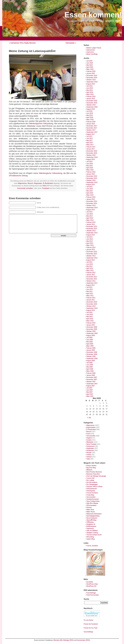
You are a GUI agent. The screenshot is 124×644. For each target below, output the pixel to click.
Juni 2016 (90, 164)
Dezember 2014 (92, 201)
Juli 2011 (89, 287)
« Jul (89, 418)
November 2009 (92, 329)
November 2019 (92, 78)
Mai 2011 (90, 291)
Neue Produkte (91, 444)
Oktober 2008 (91, 356)
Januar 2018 (91, 124)
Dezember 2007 (92, 377)
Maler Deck (90, 510)
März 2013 (90, 245)
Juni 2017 (90, 138)
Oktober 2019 (91, 80)
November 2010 (92, 304)
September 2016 (92, 157)
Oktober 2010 (91, 306)
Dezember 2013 (92, 226)
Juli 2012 (89, 262)
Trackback (46, 188)
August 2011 (90, 285)
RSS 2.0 (46, 186)
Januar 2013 (91, 250)
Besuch (30, 183)
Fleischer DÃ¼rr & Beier (95, 487)
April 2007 (90, 394)
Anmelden (90, 582)
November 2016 (92, 153)
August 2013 (90, 235)
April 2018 (90, 117)
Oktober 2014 (91, 206)
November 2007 (92, 379)
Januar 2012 (91, 275)
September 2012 (92, 258)
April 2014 (90, 218)
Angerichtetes (91, 427)
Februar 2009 (91, 348)
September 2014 (92, 208)
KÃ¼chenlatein (91, 505)
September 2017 (92, 132)
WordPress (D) (91, 586)
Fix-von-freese (89, 620)
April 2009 (90, 344)
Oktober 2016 (91, 155)
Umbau (89, 455)
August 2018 (90, 109)
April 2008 (90, 369)
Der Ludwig (90, 480)
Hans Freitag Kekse (93, 501)
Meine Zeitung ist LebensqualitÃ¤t (32, 51)
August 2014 (90, 210)
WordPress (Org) (92, 584)
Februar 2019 (91, 97)
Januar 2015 (91, 199)
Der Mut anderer (92, 482)
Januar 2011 (91, 300)
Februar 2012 (91, 273)
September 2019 (92, 82)
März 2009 (90, 346)
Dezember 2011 (92, 277)
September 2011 (92, 283)
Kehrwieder (70, 43)
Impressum (90, 52)
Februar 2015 (91, 197)
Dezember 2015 (92, 176)
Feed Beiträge (91, 593)
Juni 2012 (90, 264)
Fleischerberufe (92, 489)
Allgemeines (22, 183)
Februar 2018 (91, 122)
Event (88, 434)
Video (88, 459)
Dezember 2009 (92, 327)
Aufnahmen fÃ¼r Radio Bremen (23, 43)
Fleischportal (91, 491)
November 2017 (92, 128)
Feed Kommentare (93, 595)
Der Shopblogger (92, 484)
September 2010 (92, 308)
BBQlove (89, 470)
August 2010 (90, 310)
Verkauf (89, 457)
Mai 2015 (90, 191)
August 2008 (90, 361)
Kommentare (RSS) (83, 640)
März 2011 (90, 296)
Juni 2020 (90, 63)
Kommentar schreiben (25, 188)
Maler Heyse (91, 512)
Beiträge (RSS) (68, 640)
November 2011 (92, 279)
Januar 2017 (91, 149)
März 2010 (90, 321)
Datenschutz (91, 50)
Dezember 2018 (92, 101)
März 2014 (90, 220)
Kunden (89, 440)
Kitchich (89, 508)
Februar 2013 (91, 247)
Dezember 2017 (92, 126)
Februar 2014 (91, 222)
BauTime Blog (91, 468)
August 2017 (90, 134)
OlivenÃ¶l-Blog (91, 520)
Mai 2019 (90, 90)
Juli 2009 (89, 338)
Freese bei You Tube (91, 628)
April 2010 (90, 319)
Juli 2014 (89, 212)
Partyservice (91, 446)
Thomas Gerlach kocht (94, 535)
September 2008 (92, 359)
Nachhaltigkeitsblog (93, 516)
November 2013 (92, 229)
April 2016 (90, 168)
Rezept (89, 453)
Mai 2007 (90, 392)
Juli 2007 (89, 388)
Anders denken (91, 466)
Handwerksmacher (93, 499)
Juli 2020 (89, 61)
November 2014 (92, 203)
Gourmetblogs (88, 632)
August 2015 (90, 185)
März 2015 (90, 195)
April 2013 (90, 243)
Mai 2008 (90, 367)
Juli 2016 (89, 161)
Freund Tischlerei (92, 493)
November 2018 (92, 103)
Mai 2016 (90, 166)
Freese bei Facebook (91, 624)
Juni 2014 (90, 214)
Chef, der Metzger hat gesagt (96, 476)
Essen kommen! (93, 15)
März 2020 (90, 69)
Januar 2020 (91, 73)
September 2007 (92, 384)
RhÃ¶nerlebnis (91, 526)
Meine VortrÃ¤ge (92, 54)
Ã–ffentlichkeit (48, 183)
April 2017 (90, 143)
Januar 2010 (91, 325)
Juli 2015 (89, 187)
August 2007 (90, 386)
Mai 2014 (90, 216)
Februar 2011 (91, 298)
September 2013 (92, 233)
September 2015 (92, 182)
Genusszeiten (91, 497)
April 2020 (90, 67)
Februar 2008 (91, 373)
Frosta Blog (90, 495)
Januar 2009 (91, 350)
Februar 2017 (91, 147)
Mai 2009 (90, 342)
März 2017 (90, 145)
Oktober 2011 (91, 281)
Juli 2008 (89, 363)
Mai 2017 (90, 141)
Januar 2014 (91, 224)
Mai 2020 (90, 65)
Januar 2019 (91, 99)
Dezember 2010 (92, 302)
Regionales (38, 183)
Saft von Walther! (92, 531)
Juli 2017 (89, 136)
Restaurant (90, 450)
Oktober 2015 (91, 180)
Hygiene (89, 438)
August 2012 (90, 260)
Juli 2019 (89, 86)
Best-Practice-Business (94, 472)
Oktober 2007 (91, 382)
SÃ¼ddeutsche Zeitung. (19, 176)
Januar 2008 (91, 375)
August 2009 (90, 335)
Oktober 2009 (91, 331)
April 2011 (90, 294)
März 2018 (90, 120)
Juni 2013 (90, 239)
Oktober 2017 (91, 130)
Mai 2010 (90, 317)
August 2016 (90, 159)
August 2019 (90, 84)
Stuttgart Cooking (92, 533)
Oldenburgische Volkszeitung (50, 173)
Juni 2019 (90, 88)
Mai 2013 (90, 241)
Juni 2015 (90, 189)
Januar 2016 (91, 174)
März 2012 (90, 270)
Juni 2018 (90, 113)
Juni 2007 (90, 390)
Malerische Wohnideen (94, 514)
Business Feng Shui (93, 474)
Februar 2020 (91, 71)
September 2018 (92, 107)
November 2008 (92, 354)
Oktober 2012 (91, 256)
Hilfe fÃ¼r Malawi (92, 503)
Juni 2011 (90, 289)
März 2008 (90, 371)
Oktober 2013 (91, 231)
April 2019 (90, 92)
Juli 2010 (89, 312)
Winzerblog (90, 537)
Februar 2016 (91, 172)
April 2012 (90, 268)
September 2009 (92, 333)
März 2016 (90, 170)
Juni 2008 (90, 365)
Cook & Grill (90, 478)
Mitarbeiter (90, 442)
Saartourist (90, 528)
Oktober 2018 (91, 105)
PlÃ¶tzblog (90, 522)
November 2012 (92, 254)
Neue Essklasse (92, 518)
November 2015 (92, 178)
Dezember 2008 (92, 352)
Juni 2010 (90, 315)
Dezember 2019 (92, 76)
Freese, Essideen (92, 546)
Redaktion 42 (91, 524)
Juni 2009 (90, 340)
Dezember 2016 (92, 151)
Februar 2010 (91, 323)
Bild (68, 173)
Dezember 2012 (92, 252)
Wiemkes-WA (58, 640)
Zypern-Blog (90, 539)
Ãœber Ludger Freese (94, 48)
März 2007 (90, 396)
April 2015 (90, 193)
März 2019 (90, 94)
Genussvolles (91, 436)
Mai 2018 (90, 115)
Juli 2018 (89, 111)
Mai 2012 (90, 266)
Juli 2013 (89, 237)
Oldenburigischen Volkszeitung (41, 124)
